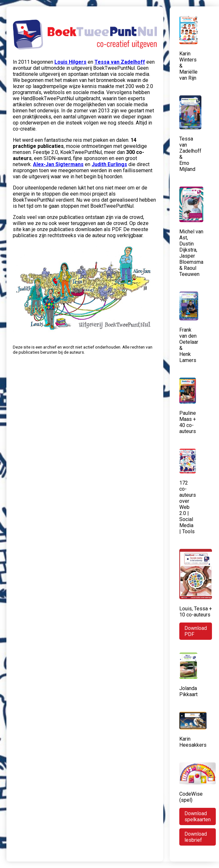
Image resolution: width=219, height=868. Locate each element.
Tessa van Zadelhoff (120, 62)
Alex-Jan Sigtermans (58, 164)
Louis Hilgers (70, 62)
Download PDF (196, 631)
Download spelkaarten (198, 816)
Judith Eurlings (109, 164)
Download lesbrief (196, 837)
